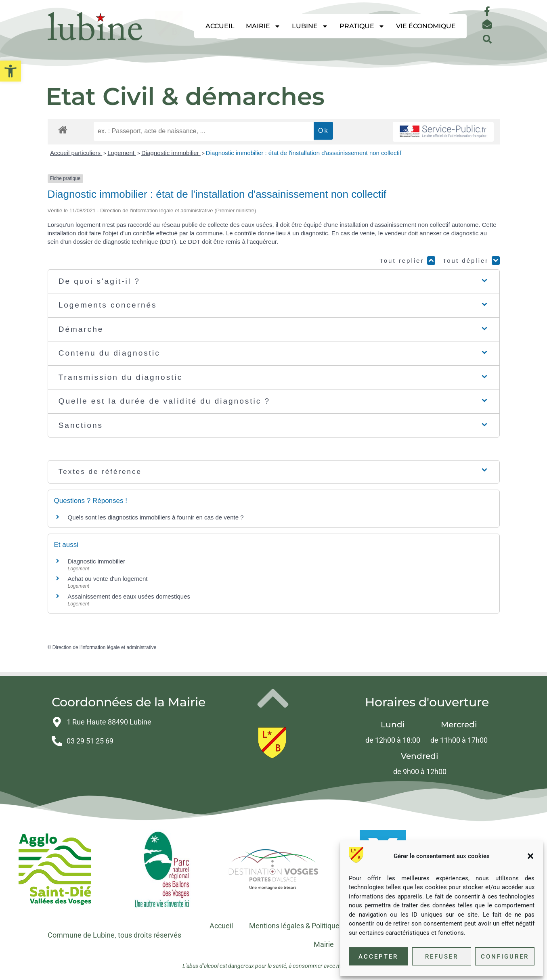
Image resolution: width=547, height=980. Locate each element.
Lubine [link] (310, 26)
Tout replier (407, 261)
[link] (10, 71)
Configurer (505, 957)
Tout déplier (471, 261)
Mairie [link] (263, 26)
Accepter (378, 957)
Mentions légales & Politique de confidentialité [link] (323, 926)
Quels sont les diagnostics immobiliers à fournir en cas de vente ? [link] (156, 517)
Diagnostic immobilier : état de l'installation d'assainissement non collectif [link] (304, 153)
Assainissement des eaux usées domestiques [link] (129, 596)
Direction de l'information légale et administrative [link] (105, 647)
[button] (530, 856)
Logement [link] (122, 153)
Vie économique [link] (426, 26)
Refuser (442, 957)
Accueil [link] (220, 26)
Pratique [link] (362, 26)
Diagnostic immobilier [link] (171, 153)
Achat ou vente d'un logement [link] (108, 579)
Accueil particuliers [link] (76, 153)
